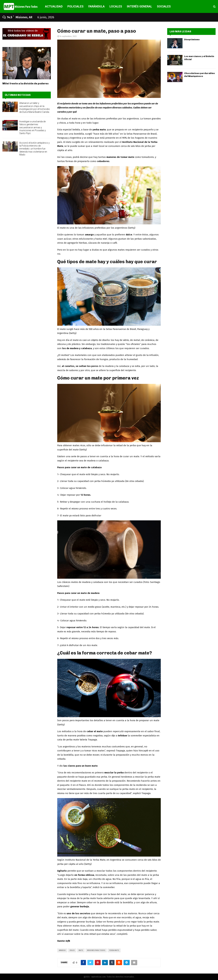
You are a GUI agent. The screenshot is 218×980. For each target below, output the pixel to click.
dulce (72, 950)
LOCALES (116, 6)
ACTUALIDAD (54, 6)
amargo (62, 950)
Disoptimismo (192, 40)
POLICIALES (75, 6)
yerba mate (114, 950)
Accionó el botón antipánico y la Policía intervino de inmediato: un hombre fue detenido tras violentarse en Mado (35, 149)
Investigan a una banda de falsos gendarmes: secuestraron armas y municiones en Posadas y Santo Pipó (33, 127)
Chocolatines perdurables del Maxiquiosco (199, 75)
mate (81, 950)
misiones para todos (96, 950)
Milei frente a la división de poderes (25, 83)
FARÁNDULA (97, 6)
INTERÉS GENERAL (139, 6)
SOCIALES (164, 6)
